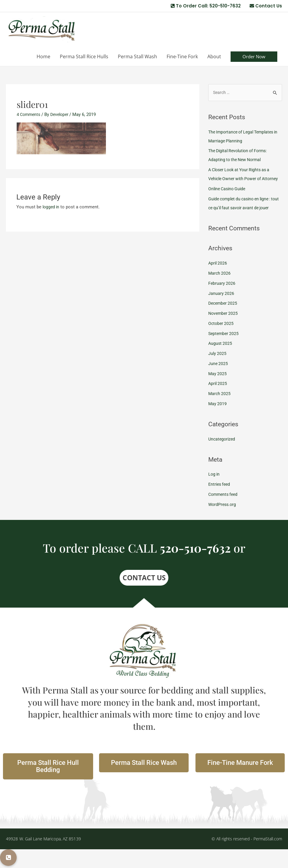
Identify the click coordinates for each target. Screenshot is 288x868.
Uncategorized (223, 458)
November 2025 (224, 332)
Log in (214, 493)
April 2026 (218, 282)
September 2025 (224, 352)
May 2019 (218, 422)
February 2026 (222, 302)
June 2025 (218, 382)
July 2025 (218, 372)
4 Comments (29, 115)
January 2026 (221, 312)
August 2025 (221, 362)
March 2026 (220, 292)
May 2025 (218, 392)
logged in (52, 207)
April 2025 (218, 402)
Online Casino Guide (228, 199)
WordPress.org (223, 523)
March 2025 (220, 412)
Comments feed (224, 513)
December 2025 (224, 322)
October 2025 (222, 342)
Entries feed (220, 503)
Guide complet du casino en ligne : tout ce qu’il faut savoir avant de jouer (242, 218)
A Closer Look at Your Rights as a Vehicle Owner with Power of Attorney (242, 180)
